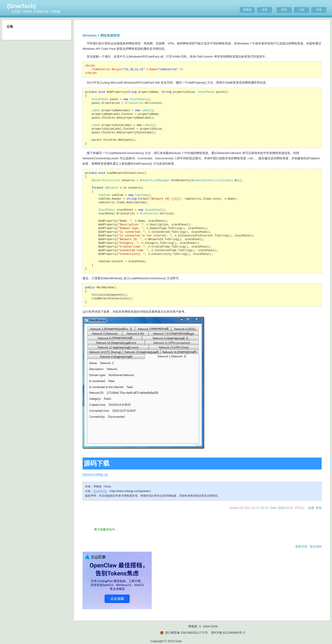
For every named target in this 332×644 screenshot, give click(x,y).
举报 (319, 508)
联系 (284, 10)
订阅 (302, 10)
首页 (265, 10)
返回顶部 (316, 546)
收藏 (311, 508)
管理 (319, 10)
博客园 (247, 10)
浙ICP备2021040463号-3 (228, 633)
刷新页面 (301, 546)
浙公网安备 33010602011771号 (184, 633)
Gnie (273, 508)
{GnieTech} (21, 6)
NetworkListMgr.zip (95, 474)
